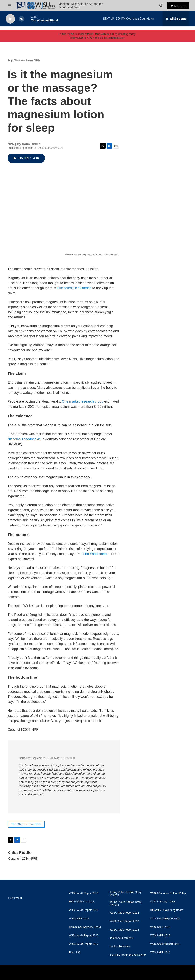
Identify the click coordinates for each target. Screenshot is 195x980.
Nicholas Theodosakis (24, 439)
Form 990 (75, 952)
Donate (180, 6)
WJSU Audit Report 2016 (84, 893)
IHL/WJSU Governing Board (167, 910)
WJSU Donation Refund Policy (168, 893)
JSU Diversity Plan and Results (128, 955)
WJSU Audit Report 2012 (124, 913)
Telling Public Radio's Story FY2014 (126, 904)
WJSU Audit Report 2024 (165, 944)
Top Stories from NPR (24, 60)
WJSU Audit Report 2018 (84, 910)
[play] (10, 19)
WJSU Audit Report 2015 (165, 919)
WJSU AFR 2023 (160, 936)
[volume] (22, 19)
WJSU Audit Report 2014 (124, 930)
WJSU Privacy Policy (163, 902)
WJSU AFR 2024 (160, 952)
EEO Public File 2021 (82, 902)
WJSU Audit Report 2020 (84, 936)
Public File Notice (120, 947)
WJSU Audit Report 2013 (124, 921)
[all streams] (176, 19)
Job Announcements (122, 938)
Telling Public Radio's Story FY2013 (126, 894)
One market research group (83, 401)
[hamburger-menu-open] (9, 6)
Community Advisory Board (85, 927)
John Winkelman (94, 554)
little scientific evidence (74, 288)
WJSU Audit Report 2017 (84, 944)
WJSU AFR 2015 (160, 927)
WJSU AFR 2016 (79, 919)
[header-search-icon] (161, 6)
